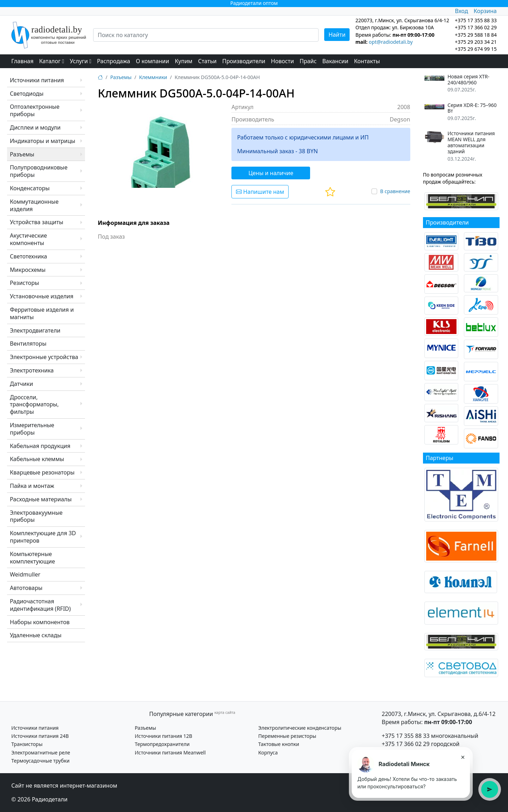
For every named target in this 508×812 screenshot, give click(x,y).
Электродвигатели (35, 330)
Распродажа (114, 61)
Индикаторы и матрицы (43, 141)
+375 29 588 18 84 (476, 35)
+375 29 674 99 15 (476, 49)
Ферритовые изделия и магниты (42, 313)
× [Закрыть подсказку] (463, 757)
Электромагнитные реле (41, 753)
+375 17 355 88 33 (406, 736)
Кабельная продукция (40, 446)
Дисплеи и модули (35, 127)
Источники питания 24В (40, 736)
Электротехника (32, 370)
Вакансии (335, 61)
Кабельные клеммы (37, 459)
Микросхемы (28, 270)
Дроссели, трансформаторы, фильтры (34, 405)
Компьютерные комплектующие (32, 558)
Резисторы (25, 283)
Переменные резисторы (287, 736)
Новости (282, 61)
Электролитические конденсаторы (300, 728)
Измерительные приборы (32, 429)
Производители (244, 61)
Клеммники (153, 77)
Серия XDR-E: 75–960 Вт (472, 108)
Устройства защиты (37, 222)
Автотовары (26, 588)
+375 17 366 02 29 (406, 744)
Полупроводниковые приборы (39, 171)
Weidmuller (25, 574)
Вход (461, 11)
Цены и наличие (271, 173)
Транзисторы (27, 744)
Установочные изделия (42, 296)
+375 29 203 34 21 (476, 42)
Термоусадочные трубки (40, 761)
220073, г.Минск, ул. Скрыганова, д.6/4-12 (439, 714)
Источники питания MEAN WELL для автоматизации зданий (471, 142)
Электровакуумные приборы (36, 516)
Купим (183, 61)
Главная (22, 61)
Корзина (485, 11)
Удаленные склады (36, 635)
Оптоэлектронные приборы (35, 110)
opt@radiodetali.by (391, 42)
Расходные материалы (41, 499)
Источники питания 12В (164, 736)
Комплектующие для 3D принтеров (43, 537)
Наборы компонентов (40, 622)
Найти (337, 35)
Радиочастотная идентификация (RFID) (40, 605)
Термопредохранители (162, 744)
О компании (153, 61)
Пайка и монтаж (32, 486)
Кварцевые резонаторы (42, 472)
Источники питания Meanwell (170, 753)
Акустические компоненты (28, 239)
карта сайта (225, 712)
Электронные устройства (44, 357)
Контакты (367, 61)
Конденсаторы (30, 188)
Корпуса (268, 753)
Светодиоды (27, 94)
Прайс (308, 61)
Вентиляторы (28, 344)
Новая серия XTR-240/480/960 (468, 80)
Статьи (207, 61)
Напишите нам (260, 192)
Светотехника (28, 256)
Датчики (22, 384)
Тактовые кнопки (279, 744)
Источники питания (37, 80)
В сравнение (395, 191)
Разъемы (22, 154)
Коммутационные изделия (34, 205)
